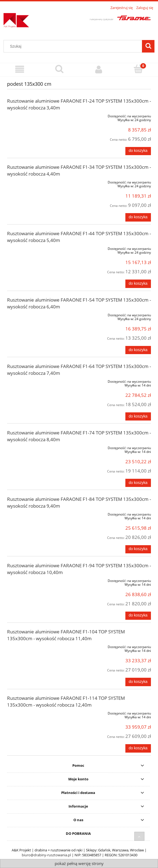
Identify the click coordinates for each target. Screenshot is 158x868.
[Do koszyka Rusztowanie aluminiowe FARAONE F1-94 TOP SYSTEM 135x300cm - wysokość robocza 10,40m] (138, 616)
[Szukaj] (148, 46)
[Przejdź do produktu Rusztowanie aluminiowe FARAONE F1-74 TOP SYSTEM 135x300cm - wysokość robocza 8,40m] (36, 447)
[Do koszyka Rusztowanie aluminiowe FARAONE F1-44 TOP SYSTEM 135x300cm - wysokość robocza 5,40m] (138, 284)
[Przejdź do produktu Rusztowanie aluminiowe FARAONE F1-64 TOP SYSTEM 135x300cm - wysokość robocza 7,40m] (36, 381)
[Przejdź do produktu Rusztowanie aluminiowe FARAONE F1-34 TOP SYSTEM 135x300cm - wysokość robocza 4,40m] (36, 181)
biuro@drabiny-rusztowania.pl (46, 855)
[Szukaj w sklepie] (74, 46)
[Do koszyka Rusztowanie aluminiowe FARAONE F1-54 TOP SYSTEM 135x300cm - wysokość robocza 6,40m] (138, 350)
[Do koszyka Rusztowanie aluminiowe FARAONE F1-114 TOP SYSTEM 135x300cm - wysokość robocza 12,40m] (138, 748)
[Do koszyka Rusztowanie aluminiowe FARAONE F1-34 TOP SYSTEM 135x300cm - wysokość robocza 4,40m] (138, 217)
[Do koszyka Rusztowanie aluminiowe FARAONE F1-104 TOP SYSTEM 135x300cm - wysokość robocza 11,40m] (138, 682)
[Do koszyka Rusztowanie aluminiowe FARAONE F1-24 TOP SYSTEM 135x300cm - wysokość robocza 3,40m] (138, 151)
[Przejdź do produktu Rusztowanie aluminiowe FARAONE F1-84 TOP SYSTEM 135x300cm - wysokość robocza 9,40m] (36, 513)
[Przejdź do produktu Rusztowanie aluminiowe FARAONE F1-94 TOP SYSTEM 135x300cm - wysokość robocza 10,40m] (36, 580)
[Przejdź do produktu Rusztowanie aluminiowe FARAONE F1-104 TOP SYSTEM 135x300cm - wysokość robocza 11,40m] (36, 646)
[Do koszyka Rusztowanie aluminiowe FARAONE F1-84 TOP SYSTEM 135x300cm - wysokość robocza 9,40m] (138, 549)
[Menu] (20, 70)
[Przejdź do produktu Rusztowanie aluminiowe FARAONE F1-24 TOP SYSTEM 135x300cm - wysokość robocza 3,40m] (36, 115)
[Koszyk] (138, 69)
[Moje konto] (99, 70)
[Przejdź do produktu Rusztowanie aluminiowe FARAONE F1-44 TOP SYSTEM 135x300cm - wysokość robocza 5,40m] (36, 248)
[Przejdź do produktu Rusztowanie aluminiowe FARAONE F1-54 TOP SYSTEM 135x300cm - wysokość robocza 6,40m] (36, 314)
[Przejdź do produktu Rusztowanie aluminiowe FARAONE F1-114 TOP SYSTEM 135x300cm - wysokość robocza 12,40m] (36, 712)
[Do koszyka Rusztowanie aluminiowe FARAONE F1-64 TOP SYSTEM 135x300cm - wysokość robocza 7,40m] (138, 416)
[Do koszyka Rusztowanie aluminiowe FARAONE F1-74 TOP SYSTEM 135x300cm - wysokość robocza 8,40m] (138, 483)
